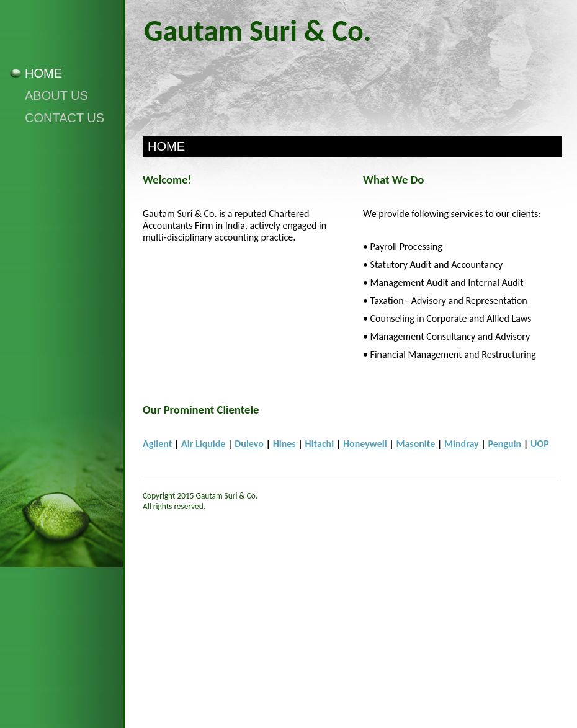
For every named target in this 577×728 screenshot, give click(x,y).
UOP (540, 444)
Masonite (415, 444)
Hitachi (320, 444)
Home (43, 73)
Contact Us (65, 118)
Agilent (157, 444)
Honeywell (365, 444)
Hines (284, 444)
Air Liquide (203, 444)
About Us (56, 95)
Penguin (505, 444)
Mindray (462, 444)
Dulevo (249, 444)
